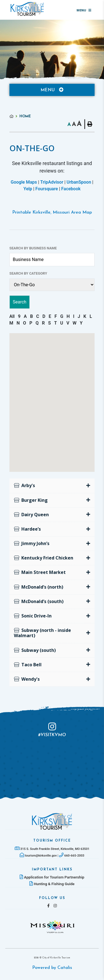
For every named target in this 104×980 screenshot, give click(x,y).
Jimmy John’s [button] (32, 543)
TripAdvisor (52, 182)
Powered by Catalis (52, 968)
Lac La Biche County (27, 9)
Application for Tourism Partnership (52, 877)
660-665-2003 (72, 856)
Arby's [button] (24, 485)
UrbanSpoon (79, 182)
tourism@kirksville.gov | (39, 856)
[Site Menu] (52, 90)
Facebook (71, 189)
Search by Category (28, 273)
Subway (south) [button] (35, 650)
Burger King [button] (31, 500)
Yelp (28, 189)
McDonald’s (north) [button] (39, 587)
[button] (60, 420)
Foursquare (47, 189)
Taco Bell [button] (28, 665)
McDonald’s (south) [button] (39, 601)
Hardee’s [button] (27, 529)
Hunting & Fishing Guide (52, 884)
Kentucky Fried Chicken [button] (44, 558)
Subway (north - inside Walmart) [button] (42, 633)
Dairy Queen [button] (31, 515)
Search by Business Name (33, 248)
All (12, 316)
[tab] (52, 486)
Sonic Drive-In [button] (33, 616)
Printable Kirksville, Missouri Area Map (52, 212)
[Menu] (84, 10)
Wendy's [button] (27, 679)
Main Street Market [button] (40, 572)
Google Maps (24, 182)
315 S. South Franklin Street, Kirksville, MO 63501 (52, 849)
